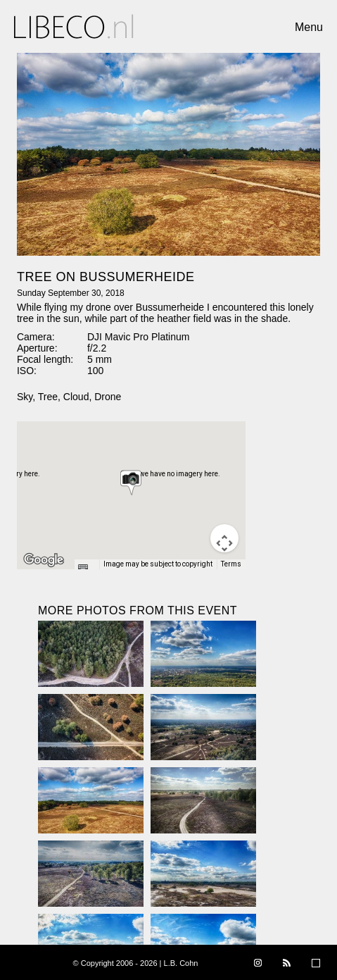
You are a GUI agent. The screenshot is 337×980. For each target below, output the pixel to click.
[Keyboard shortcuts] (87, 569)
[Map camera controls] (224, 538)
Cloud (76, 397)
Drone (108, 397)
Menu (309, 27)
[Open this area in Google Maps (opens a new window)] (44, 560)
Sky (25, 397)
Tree (48, 397)
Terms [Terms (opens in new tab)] (231, 564)
